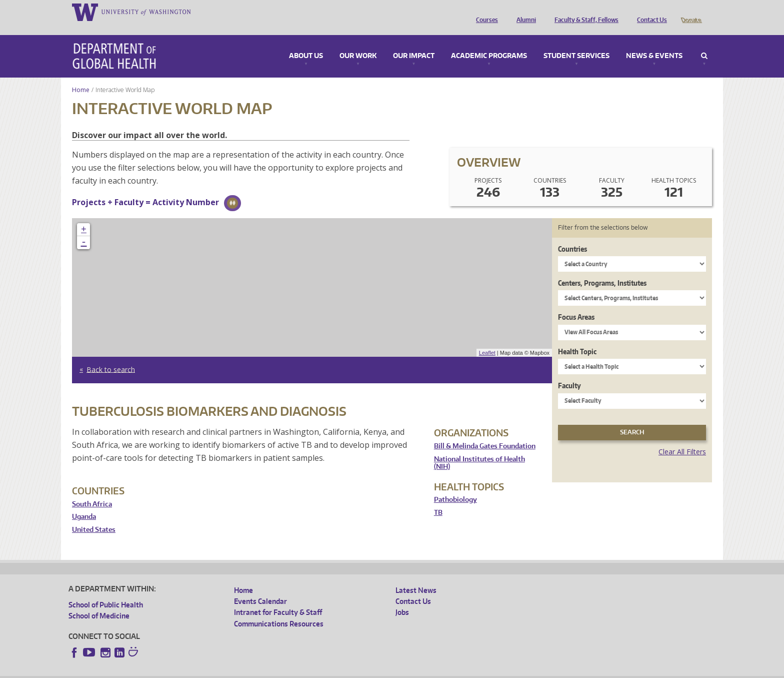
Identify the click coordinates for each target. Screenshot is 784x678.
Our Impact (414, 42)
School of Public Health (106, 591)
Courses (484, 12)
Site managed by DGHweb (301, 670)
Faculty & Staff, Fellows (584, 12)
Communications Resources (279, 610)
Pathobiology (455, 486)
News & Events (654, 42)
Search (704, 42)
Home (81, 76)
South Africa (92, 490)
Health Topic (577, 337)
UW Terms (241, 670)
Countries (572, 235)
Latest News (416, 576)
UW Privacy (201, 670)
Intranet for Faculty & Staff (278, 598)
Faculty (569, 372)
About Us (306, 42)
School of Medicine (99, 602)
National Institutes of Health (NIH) (479, 449)
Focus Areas (576, 303)
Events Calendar (260, 587)
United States (94, 516)
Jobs (402, 598)
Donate (691, 12)
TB (438, 499)
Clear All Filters (682, 438)
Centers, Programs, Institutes (602, 269)
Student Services (576, 42)
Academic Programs (489, 42)
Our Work (358, 42)
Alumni (524, 12)
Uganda (84, 503)
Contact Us (649, 12)
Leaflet (487, 339)
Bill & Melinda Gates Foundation (485, 432)
